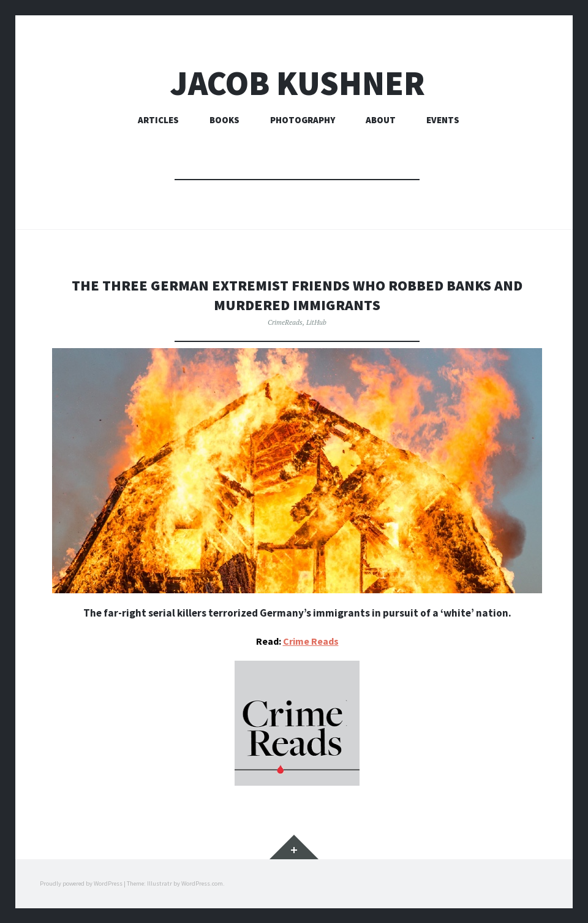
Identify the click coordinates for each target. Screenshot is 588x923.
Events (443, 120)
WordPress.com (202, 883)
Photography (303, 120)
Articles (158, 120)
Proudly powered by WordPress (81, 883)
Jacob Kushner (297, 83)
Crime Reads (311, 640)
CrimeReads (285, 321)
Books (224, 120)
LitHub (316, 321)
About (381, 120)
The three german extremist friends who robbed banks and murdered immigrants (297, 294)
